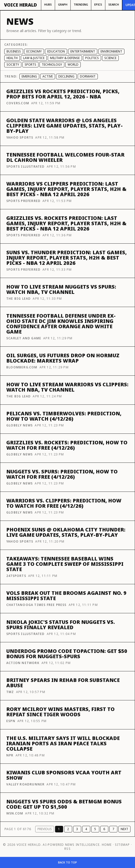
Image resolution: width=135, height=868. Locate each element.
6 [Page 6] (104, 829)
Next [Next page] (124, 829)
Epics (98, 4)
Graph (63, 4)
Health (12, 58)
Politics (92, 58)
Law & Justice (34, 58)
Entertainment (83, 51)
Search (114, 4)
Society (13, 65)
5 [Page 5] (95, 829)
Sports (30, 65)
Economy (34, 51)
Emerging (29, 76)
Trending (81, 4)
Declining (66, 76)
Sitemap (122, 845)
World (73, 65)
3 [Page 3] (77, 829)
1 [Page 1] (59, 829)
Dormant (88, 76)
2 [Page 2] (68, 829)
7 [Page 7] (113, 829)
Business (14, 51)
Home (107, 845)
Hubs (48, 4)
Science (110, 58)
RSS (67, 849)
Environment (111, 51)
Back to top (67, 862)
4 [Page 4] (86, 829)
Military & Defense (65, 58)
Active (48, 76)
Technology (52, 65)
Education (56, 51)
